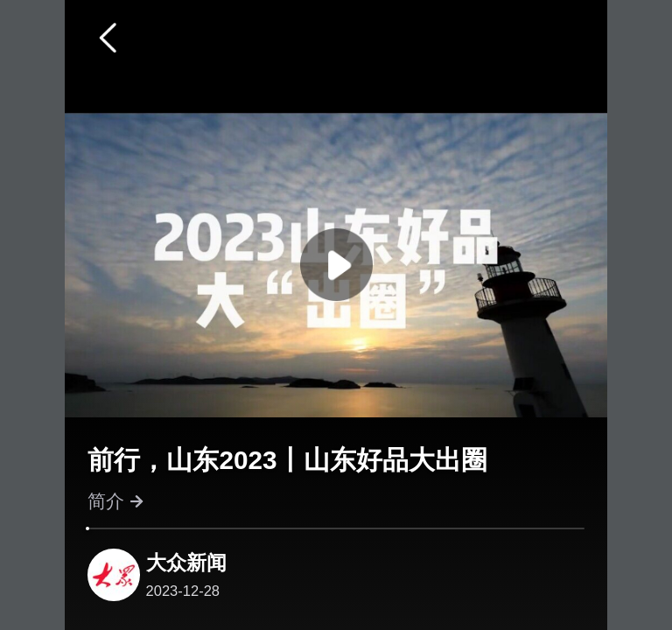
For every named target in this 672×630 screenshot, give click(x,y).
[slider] (87, 528)
